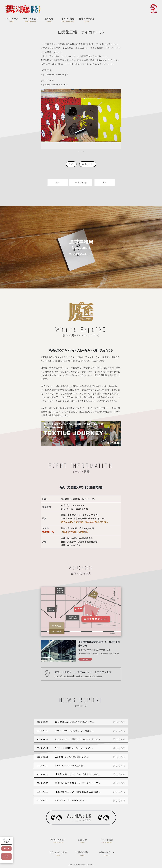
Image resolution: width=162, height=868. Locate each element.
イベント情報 (68, 20)
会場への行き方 (87, 20)
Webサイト (88, 164)
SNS (71, 164)
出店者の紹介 (82, 854)
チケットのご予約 (58, 854)
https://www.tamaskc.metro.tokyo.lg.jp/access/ (78, 676)
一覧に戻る (81, 182)
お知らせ (49, 20)
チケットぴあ (6, 856)
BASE (7, 849)
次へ (105, 182)
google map (85, 659)
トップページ (11, 20)
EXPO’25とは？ (30, 20)
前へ (58, 182)
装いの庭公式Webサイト (81, 254)
